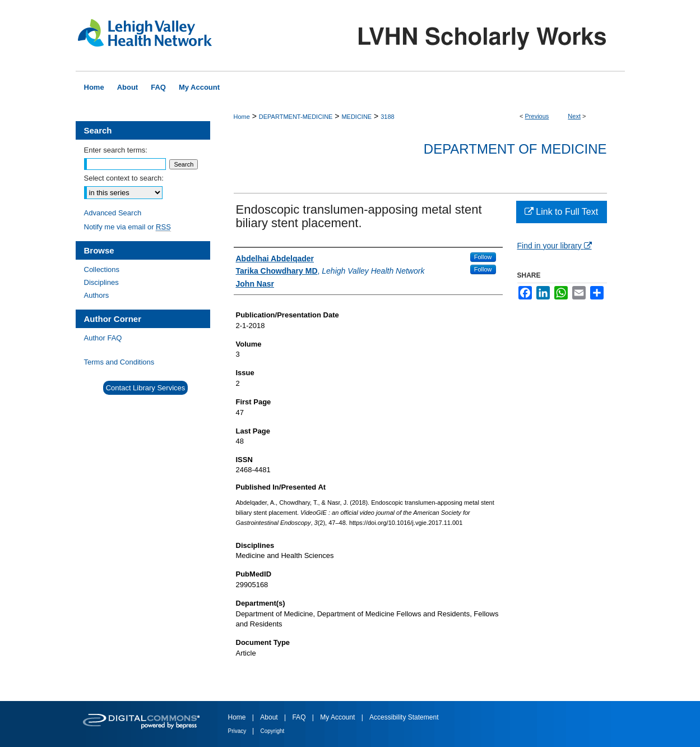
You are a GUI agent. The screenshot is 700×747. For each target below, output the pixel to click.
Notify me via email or (128, 227)
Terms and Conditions (119, 362)
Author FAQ (103, 338)
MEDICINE (356, 117)
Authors (97, 295)
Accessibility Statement (404, 717)
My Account (338, 717)
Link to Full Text (561, 212)
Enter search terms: (116, 150)
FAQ (300, 717)
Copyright (273, 731)
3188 (387, 117)
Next (574, 116)
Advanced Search (113, 213)
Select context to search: (124, 178)
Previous (537, 116)
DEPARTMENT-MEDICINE (296, 117)
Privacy (238, 731)
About (270, 717)
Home (242, 117)
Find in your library (555, 246)
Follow (483, 257)
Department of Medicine (515, 149)
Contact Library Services (146, 388)
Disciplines (101, 282)
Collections (102, 269)
